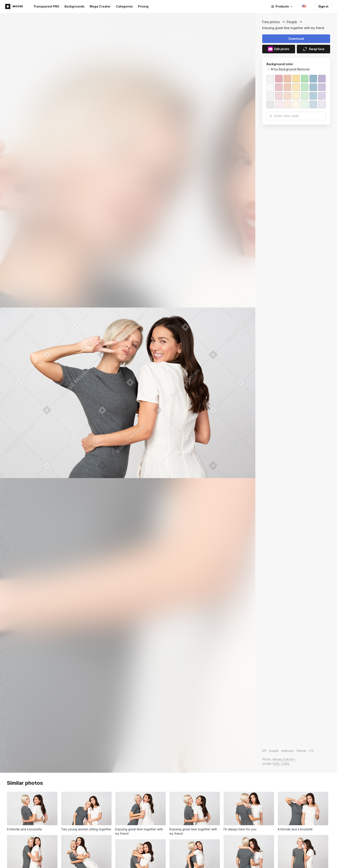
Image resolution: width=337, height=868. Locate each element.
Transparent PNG (46, 6)
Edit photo (279, 49)
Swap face (313, 49)
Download (296, 39)
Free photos (271, 22)
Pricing (143, 6)
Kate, (277, 764)
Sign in (323, 6)
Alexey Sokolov (284, 759)
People (292, 22)
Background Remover (294, 69)
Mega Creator (100, 6)
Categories (124, 6)
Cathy (285, 764)
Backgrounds (74, 6)
